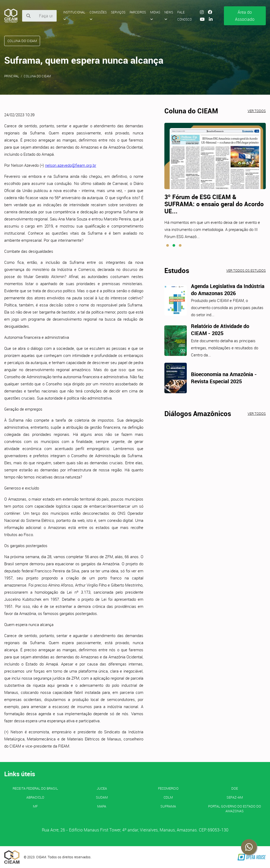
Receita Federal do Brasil (35, 788)
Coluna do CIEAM (37, 76)
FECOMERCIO (168, 788)
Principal (12, 76)
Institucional (74, 16)
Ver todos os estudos (246, 270)
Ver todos (257, 111)
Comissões (98, 16)
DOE (235, 788)
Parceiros (138, 12)
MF (35, 806)
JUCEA (102, 788)
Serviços (118, 12)
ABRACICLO (35, 797)
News (169, 16)
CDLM (168, 797)
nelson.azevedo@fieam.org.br (71, 165)
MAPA (102, 806)
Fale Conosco (185, 16)
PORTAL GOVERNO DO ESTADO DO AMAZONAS (235, 809)
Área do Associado (245, 16)
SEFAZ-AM (235, 797)
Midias (155, 16)
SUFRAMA (168, 806)
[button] (168, 245)
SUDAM (102, 797)
